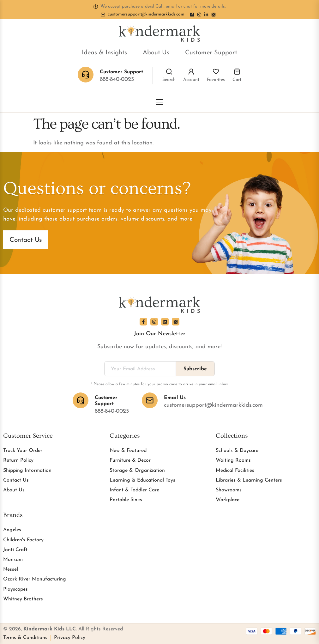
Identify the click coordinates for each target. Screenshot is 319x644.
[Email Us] (150, 400)
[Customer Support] (81, 400)
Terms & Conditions (25, 638)
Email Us (175, 398)
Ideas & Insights (104, 53)
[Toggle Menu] (159, 102)
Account (191, 80)
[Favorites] (216, 72)
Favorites (216, 80)
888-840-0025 (117, 79)
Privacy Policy (70, 638)
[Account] (191, 72)
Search (169, 80)
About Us (156, 53)
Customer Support (211, 53)
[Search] (169, 72)
